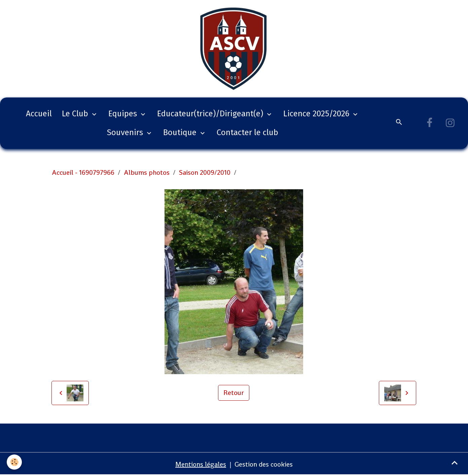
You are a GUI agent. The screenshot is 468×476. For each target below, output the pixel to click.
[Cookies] (14, 462)
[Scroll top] (455, 463)
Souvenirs (126, 132)
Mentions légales (201, 464)
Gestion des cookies (264, 464)
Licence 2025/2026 (317, 114)
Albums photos (147, 172)
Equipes (124, 114)
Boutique (181, 132)
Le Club (76, 114)
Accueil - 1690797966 (83, 172)
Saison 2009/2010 (205, 172)
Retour (234, 393)
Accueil (39, 114)
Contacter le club (247, 132)
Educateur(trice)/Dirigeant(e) (211, 114)
